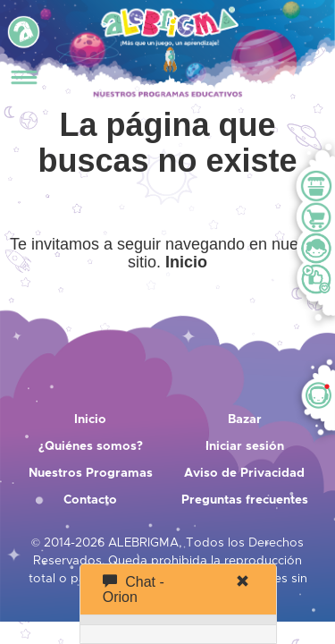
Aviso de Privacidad (244, 473)
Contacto (90, 500)
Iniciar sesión (245, 446)
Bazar (245, 419)
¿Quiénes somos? (91, 446)
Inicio (90, 419)
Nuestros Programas (91, 473)
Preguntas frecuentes (245, 500)
